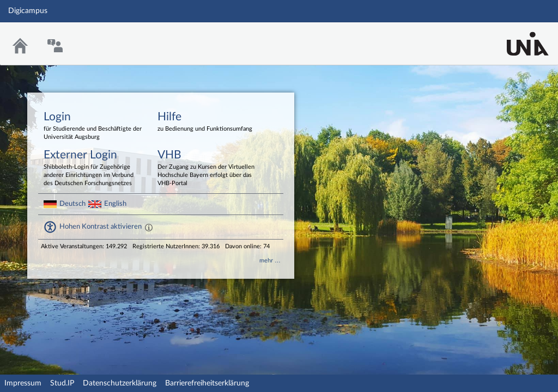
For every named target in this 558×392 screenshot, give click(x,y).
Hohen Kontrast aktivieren (101, 226)
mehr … (270, 261)
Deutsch (72, 204)
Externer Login (93, 169)
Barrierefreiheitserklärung (207, 383)
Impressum (23, 383)
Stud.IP (62, 383)
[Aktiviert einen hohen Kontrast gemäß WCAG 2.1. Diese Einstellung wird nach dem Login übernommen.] (149, 227)
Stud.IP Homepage (516, 37)
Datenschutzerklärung (120, 383)
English (115, 204)
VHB (207, 169)
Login (93, 126)
